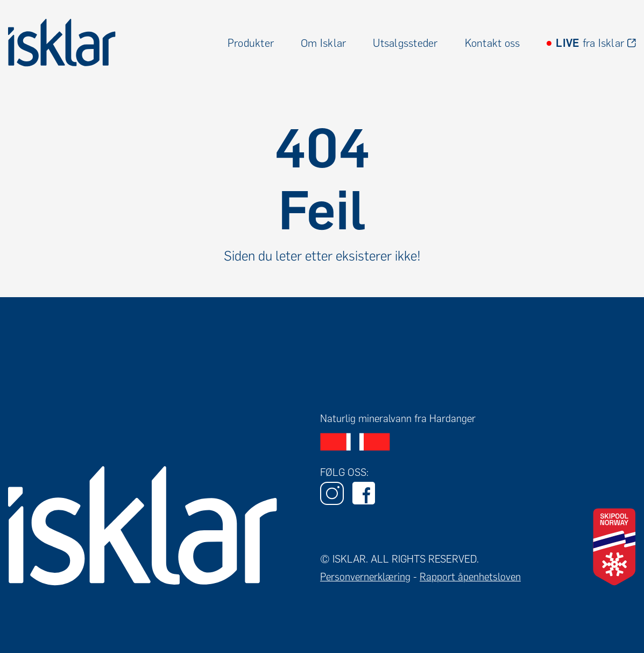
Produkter (251, 43)
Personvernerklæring (365, 577)
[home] (62, 43)
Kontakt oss (493, 43)
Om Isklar (323, 43)
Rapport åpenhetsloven (470, 577)
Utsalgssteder (405, 43)
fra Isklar (590, 43)
